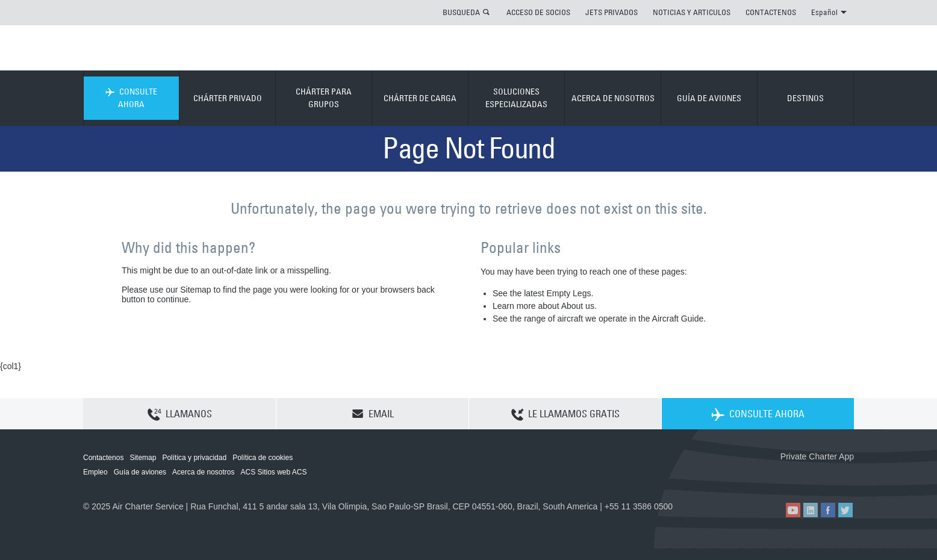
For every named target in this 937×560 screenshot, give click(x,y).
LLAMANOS (180, 414)
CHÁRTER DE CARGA (420, 98)
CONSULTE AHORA (131, 98)
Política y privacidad (194, 458)
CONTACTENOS (771, 12)
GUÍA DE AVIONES (709, 98)
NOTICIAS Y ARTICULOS (692, 12)
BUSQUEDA (461, 12)
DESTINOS (805, 98)
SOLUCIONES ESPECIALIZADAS (516, 98)
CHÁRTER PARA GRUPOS (324, 98)
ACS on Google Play (828, 476)
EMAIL (373, 414)
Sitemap (143, 458)
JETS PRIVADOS (612, 12)
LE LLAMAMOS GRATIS (565, 414)
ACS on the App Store (774, 476)
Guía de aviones (140, 472)
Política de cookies (263, 458)
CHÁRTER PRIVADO (228, 98)
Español (829, 12)
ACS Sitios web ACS (273, 472)
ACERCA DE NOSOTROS (613, 98)
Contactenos (103, 458)
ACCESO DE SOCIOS (538, 12)
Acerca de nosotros (203, 472)
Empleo (95, 472)
